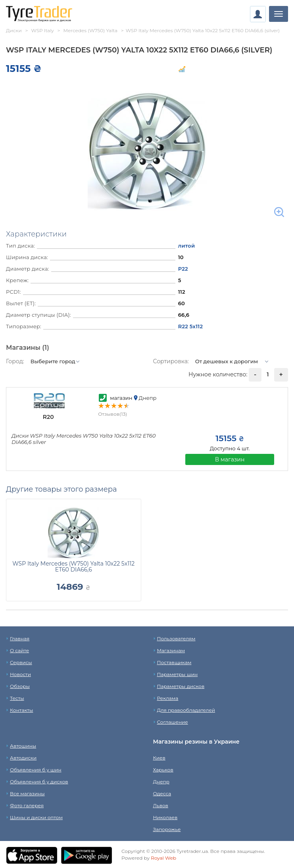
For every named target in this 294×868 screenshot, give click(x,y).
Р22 (183, 269)
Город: (15, 361)
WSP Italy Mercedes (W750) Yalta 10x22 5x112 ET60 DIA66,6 (73, 567)
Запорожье (167, 829)
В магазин (230, 459)
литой (187, 246)
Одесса (162, 793)
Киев (159, 758)
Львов (161, 805)
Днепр (161, 782)
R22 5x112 (191, 326)
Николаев (165, 817)
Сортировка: (171, 361)
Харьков (163, 770)
